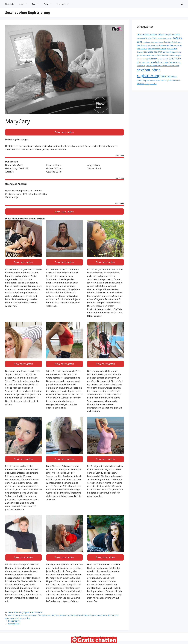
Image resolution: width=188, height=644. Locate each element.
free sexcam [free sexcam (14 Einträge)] (164, 45)
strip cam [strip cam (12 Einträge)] (146, 81)
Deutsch (18, 608)
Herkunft (64, 4)
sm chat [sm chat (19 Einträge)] (166, 76)
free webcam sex (63, 611)
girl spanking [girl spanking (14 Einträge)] (168, 52)
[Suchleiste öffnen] (182, 4)
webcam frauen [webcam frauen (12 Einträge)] (155, 81)
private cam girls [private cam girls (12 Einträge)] (163, 59)
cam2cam (33, 611)
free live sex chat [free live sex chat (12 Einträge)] (153, 46)
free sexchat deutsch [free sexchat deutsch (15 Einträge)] (157, 49)
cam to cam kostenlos (18, 611)
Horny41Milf (14, 619)
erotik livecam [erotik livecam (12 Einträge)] (159, 42)
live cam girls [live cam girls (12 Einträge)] (176, 56)
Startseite (10, 4)
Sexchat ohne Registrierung (28, 12)
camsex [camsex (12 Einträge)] (139, 38)
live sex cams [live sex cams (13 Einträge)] (142, 59)
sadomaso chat (12, 614)
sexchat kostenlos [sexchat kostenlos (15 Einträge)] (154, 65)
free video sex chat (46, 611)
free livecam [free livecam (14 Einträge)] (142, 45)
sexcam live (25, 614)
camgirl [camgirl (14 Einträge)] (161, 34)
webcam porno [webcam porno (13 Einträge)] (166, 81)
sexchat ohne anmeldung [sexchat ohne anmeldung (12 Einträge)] (171, 66)
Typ (37, 4)
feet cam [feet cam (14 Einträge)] (168, 42)
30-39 (11, 608)
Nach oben (119, 155)
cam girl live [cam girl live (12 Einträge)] (169, 35)
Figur (49, 4)
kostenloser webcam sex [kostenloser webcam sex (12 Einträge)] (148, 56)
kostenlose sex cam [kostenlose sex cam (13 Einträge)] (164, 55)
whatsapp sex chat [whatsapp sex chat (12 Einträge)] (150, 84)
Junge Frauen (28, 608)
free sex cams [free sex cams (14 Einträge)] (176, 45)
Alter (24, 4)
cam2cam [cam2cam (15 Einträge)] (141, 34)
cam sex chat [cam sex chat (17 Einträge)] (149, 38)
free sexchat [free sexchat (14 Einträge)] (142, 49)
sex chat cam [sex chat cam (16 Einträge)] (171, 62)
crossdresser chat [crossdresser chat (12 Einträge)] (148, 42)
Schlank (39, 608)
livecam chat (113, 611)
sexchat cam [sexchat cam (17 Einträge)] (157, 62)
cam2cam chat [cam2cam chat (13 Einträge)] (152, 34)
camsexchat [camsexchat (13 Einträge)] (161, 38)
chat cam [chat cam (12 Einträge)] (169, 38)
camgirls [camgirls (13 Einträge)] (177, 34)
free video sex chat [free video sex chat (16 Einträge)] (153, 52)
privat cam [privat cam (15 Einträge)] (152, 59)
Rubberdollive (14, 616)
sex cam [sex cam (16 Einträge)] (146, 62)
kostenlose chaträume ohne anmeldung (89, 611)
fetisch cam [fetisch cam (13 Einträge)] (176, 42)
